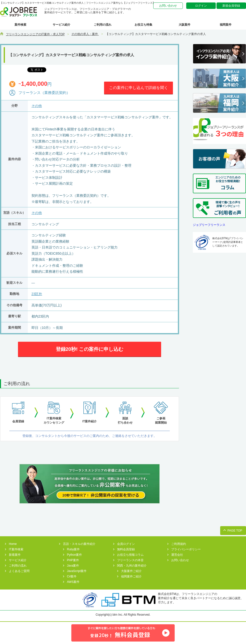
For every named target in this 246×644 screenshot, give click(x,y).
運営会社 (177, 555)
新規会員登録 (231, 6)
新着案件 (15, 555)
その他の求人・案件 (85, 34)
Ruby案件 (73, 549)
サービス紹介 (61, 25)
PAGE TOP (235, 531)
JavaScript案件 (77, 571)
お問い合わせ (168, 6)
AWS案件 (73, 582)
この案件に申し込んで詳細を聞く (138, 88)
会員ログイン (126, 544)
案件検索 (20, 25)
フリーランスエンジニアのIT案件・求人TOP (35, 34)
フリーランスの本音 (130, 560)
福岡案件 (226, 25)
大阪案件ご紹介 (131, 571)
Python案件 (74, 555)
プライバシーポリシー (186, 549)
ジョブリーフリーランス (209, 225)
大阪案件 (184, 25)
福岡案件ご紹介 (131, 576)
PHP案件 (73, 560)
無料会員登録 (126, 549)
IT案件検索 (16, 549)
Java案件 (73, 566)
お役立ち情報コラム (130, 555)
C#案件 (72, 576)
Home (13, 544)
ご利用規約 (179, 544)
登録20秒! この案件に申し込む (90, 349)
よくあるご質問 (19, 571)
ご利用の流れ (103, 25)
